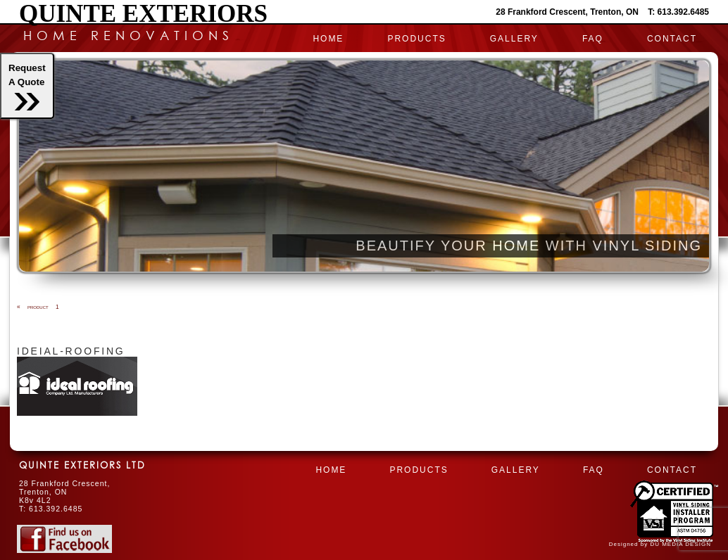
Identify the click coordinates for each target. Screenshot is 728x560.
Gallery (514, 39)
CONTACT (672, 39)
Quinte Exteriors (143, 14)
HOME (328, 39)
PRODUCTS (416, 39)
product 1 (38, 307)
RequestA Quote (27, 87)
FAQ (593, 39)
